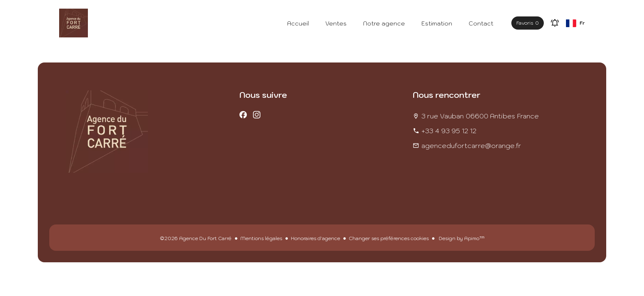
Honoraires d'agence (315, 238)
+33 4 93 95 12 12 (449, 131)
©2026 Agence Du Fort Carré (196, 238)
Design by (461, 238)
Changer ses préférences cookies (389, 238)
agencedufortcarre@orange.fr (471, 146)
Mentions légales (261, 238)
